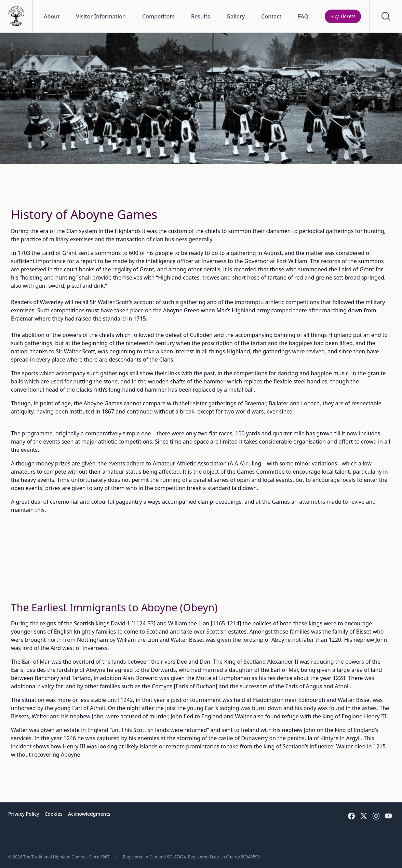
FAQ (303, 16)
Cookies (53, 814)
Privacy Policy (24, 814)
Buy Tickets (343, 16)
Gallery (236, 16)
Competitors (158, 16)
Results (200, 16)
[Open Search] (386, 16)
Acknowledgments (89, 814)
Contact (271, 16)
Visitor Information (101, 16)
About (52, 16)
